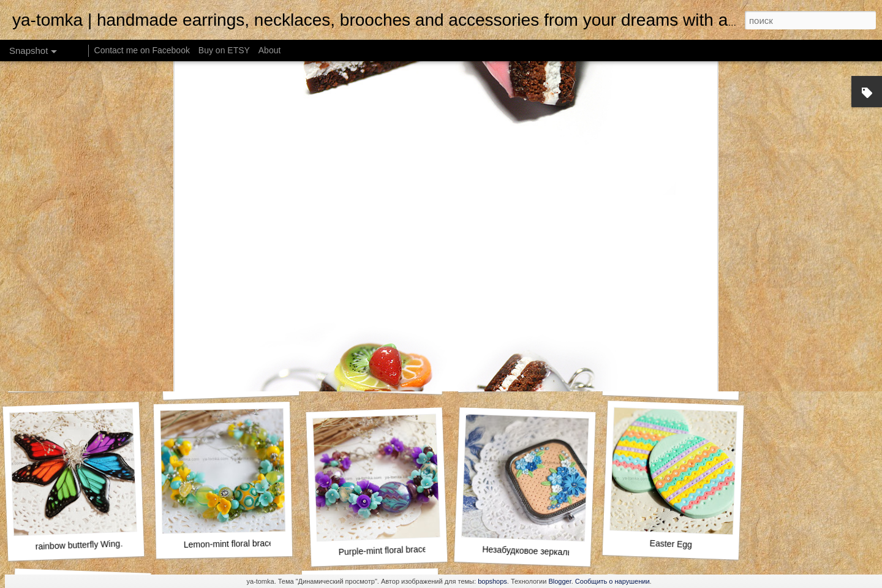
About (270, 50)
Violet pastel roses (526, 377)
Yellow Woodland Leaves (76, 378)
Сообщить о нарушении (612, 581)
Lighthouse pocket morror (239, 384)
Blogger (560, 581)
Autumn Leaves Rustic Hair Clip (394, 379)
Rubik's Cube (671, 384)
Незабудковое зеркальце (532, 551)
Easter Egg (671, 544)
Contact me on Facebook (142, 50)
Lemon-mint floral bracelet (233, 544)
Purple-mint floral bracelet (387, 551)
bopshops (492, 581)
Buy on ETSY (224, 50)
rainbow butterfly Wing (77, 545)
